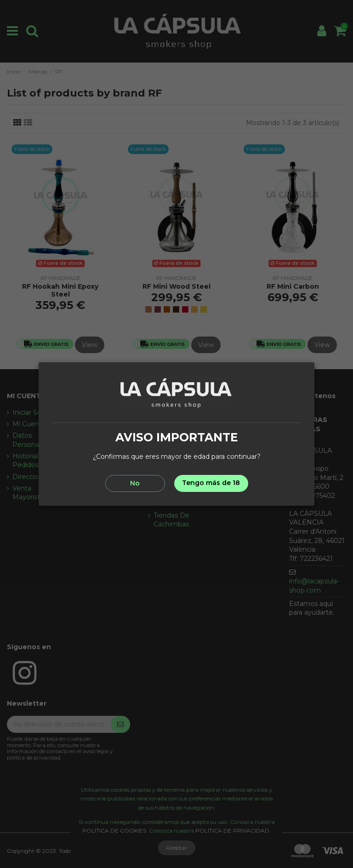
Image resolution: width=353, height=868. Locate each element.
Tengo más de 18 (211, 483)
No (135, 483)
